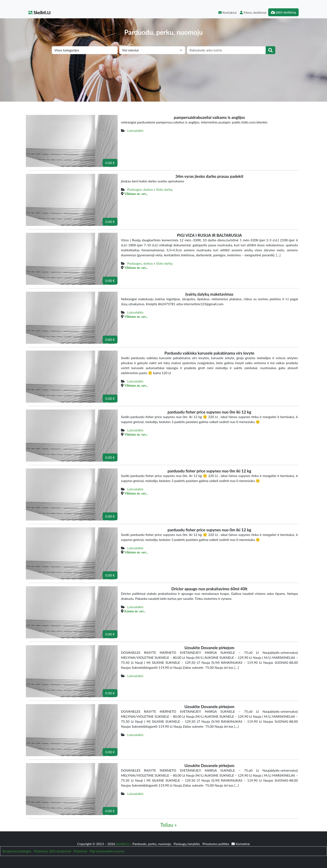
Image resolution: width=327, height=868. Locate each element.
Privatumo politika (216, 844)
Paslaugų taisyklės (187, 844)
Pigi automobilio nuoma (107, 851)
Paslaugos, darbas (140, 189)
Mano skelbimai (253, 12)
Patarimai (80, 851)
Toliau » (169, 825)
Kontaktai (227, 12)
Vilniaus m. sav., (136, 194)
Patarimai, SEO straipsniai (52, 851)
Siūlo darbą (164, 189)
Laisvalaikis (135, 130)
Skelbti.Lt (40, 12)
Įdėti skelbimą (283, 12)
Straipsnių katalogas (17, 851)
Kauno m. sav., (135, 611)
